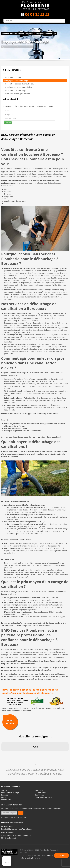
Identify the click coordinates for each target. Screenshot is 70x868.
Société (4, 790)
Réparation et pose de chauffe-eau (20, 84)
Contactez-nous (8, 667)
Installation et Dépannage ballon (19, 87)
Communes (40, 795)
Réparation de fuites (14, 77)
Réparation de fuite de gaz (16, 90)
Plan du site (6, 800)
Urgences (30, 34)
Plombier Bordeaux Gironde (13, 34)
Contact (4, 797)
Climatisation (40, 792)
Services (5, 795)
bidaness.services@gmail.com (20, 829)
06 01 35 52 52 (35, 15)
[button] (2, 754)
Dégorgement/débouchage (46, 34)
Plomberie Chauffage (10, 792)
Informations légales (43, 797)
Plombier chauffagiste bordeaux (19, 94)
